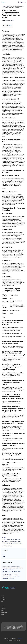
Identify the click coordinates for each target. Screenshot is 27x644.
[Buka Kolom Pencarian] (19, 2)
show (10, 25)
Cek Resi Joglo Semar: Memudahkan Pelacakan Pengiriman (11, 577)
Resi (8, 6)
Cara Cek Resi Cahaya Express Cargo (11, 566)
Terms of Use (17, 641)
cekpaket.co (20, 639)
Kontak (3, 610)
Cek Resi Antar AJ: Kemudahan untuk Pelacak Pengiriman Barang (12, 572)
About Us (3, 608)
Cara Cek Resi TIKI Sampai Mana (10, 575)
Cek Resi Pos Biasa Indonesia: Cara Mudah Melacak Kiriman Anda (13, 569)
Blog (2, 602)
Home (4, 6)
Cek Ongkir (4, 600)
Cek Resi (3, 598)
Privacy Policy (4, 612)
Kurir (4, 554)
